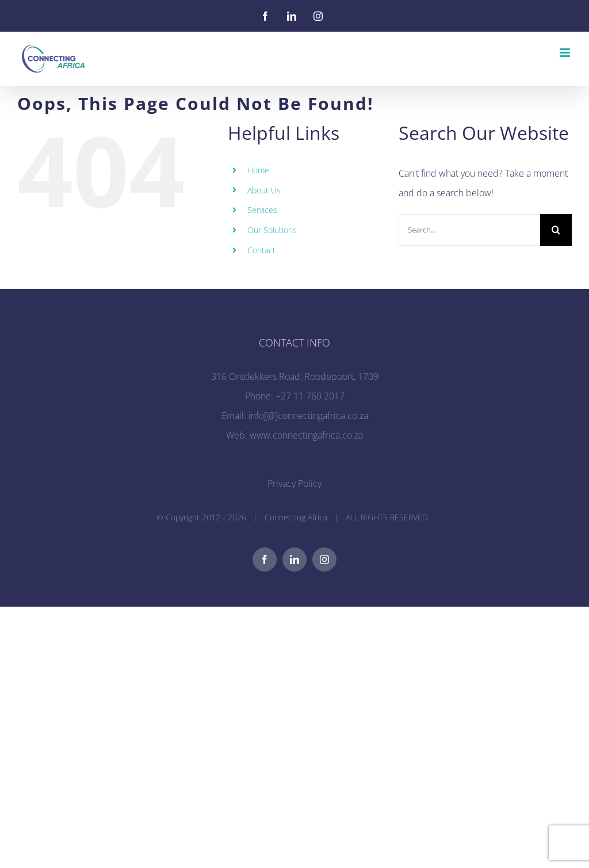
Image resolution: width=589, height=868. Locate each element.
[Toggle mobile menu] (566, 53)
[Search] (556, 230)
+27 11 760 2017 (310, 396)
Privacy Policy (294, 484)
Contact (261, 250)
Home (258, 170)
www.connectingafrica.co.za (306, 435)
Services (262, 210)
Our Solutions (272, 230)
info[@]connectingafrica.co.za (308, 416)
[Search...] (469, 230)
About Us (264, 190)
